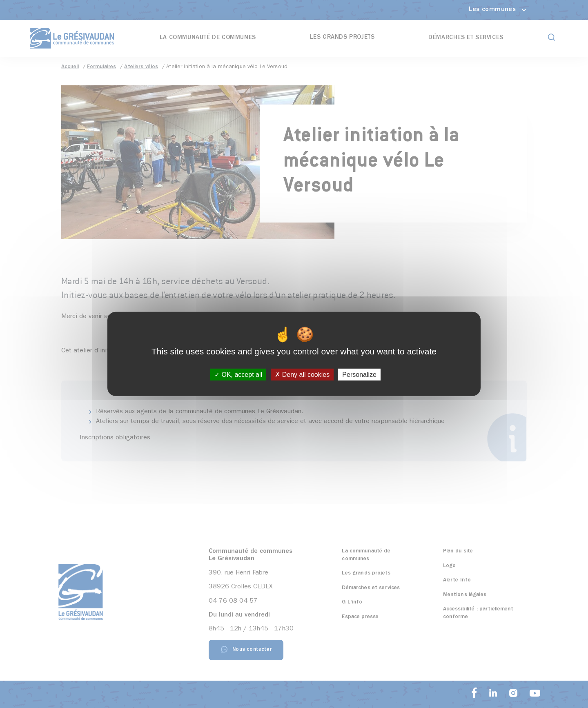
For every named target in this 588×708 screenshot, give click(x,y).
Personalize (359, 375)
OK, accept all (238, 375)
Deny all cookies (302, 375)
